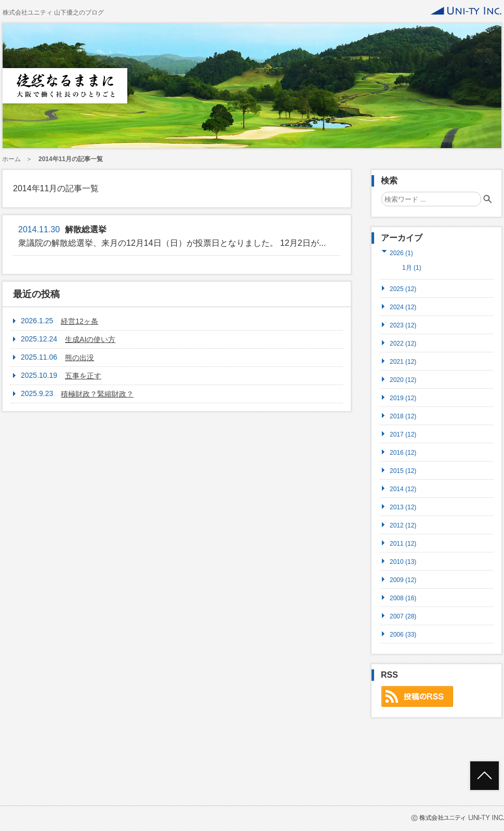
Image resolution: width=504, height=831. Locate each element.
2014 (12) (403, 489)
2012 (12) (403, 525)
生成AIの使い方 (90, 339)
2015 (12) (403, 471)
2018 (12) (403, 416)
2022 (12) (403, 343)
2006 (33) (403, 634)
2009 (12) (403, 580)
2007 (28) (403, 616)
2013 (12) (403, 507)
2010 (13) (403, 562)
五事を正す (83, 376)
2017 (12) (403, 434)
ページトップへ (485, 776)
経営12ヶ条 (79, 321)
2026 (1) (401, 253)
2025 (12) (403, 289)
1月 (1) (412, 268)
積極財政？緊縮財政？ (97, 394)
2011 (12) (403, 543)
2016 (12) (403, 452)
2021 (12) (403, 361)
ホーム (11, 159)
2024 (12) (403, 307)
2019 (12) (403, 398)
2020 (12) (403, 380)
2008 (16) (403, 598)
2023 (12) (403, 325)
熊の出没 (79, 358)
